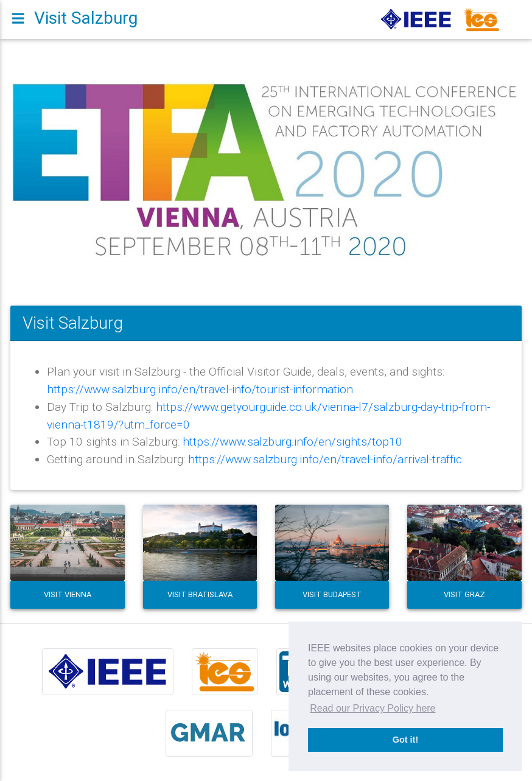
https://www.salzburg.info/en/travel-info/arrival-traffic (325, 459)
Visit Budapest (332, 594)
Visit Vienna (68, 594)
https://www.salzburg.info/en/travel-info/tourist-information (200, 389)
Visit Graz (464, 594)
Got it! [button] (405, 740)
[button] (49, 171)
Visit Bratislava (200, 594)
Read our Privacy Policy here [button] (373, 708)
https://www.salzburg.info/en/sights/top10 (292, 441)
